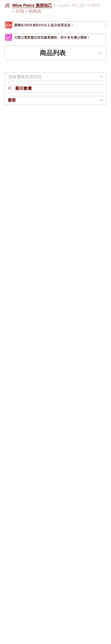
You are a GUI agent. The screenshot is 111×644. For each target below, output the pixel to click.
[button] (55, 77)
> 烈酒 (19, 11)
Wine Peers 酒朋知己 (32, 5)
